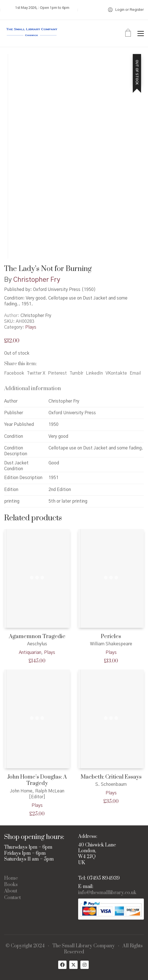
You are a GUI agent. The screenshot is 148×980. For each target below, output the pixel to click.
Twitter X (36, 373)
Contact (12, 898)
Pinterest (57, 373)
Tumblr (76, 373)
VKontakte (116, 373)
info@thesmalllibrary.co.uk (107, 893)
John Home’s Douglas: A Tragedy (37, 780)
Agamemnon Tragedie (37, 637)
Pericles (111, 637)
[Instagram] (85, 965)
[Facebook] (62, 965)
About (11, 891)
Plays (31, 327)
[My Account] (126, 10)
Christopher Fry (37, 280)
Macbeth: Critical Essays (111, 777)
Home (11, 878)
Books (11, 885)
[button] (141, 34)
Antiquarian (30, 653)
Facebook (14, 373)
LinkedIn (94, 373)
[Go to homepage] (32, 33)
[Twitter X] (73, 965)
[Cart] (128, 34)
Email (135, 373)
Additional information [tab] (33, 389)
